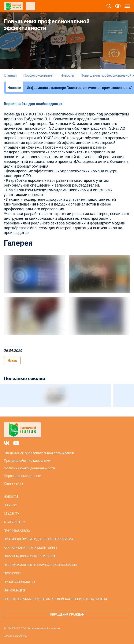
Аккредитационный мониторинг (31, 548)
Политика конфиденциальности (29, 468)
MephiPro (21, 636)
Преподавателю (17, 531)
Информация (14, 590)
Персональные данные (22, 476)
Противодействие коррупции (27, 461)
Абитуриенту (14, 522)
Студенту (11, 514)
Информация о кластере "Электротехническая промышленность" (79, 88)
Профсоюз (12, 573)
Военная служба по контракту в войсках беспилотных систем (55, 599)
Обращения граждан (67, 615)
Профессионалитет (39, 75)
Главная (10, 75)
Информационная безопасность (31, 556)
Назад (12, 360)
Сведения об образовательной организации (39, 453)
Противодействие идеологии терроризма (38, 539)
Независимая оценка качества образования (40, 565)
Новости (67, 75)
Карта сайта (13, 483)
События (11, 505)
